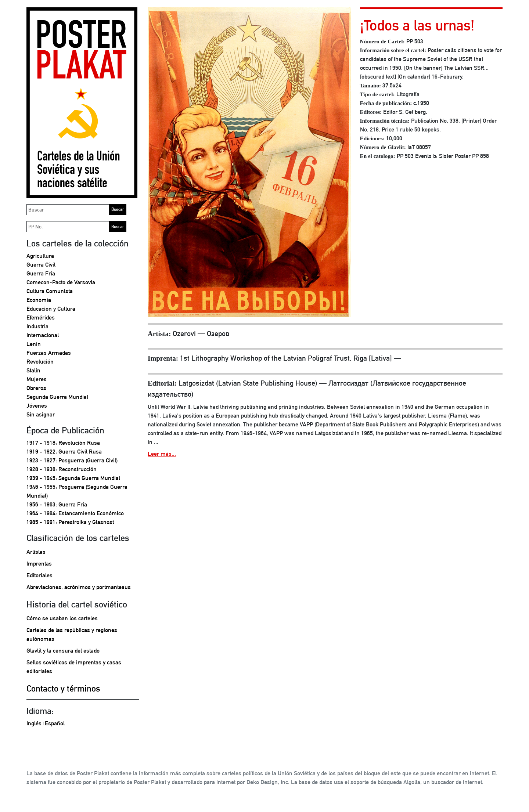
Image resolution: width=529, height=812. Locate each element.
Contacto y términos (63, 688)
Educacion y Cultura (51, 309)
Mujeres (37, 379)
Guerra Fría (41, 273)
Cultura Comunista (50, 291)
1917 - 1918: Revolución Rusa (63, 443)
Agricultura (40, 256)
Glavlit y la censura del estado (63, 651)
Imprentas (39, 564)
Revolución (40, 362)
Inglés (34, 723)
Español (55, 723)
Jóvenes (37, 406)
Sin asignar (41, 414)
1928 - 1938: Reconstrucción (62, 469)
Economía (39, 300)
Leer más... (162, 454)
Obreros (36, 388)
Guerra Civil (41, 265)
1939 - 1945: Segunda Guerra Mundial (73, 478)
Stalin (33, 370)
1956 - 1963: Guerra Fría (57, 504)
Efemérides (41, 317)
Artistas (36, 552)
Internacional (43, 335)
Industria (37, 326)
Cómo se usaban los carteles (62, 618)
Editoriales (39, 575)
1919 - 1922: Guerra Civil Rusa (64, 452)
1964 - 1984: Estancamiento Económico (75, 513)
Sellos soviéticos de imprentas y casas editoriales (74, 667)
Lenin (34, 344)
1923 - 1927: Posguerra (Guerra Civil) (72, 460)
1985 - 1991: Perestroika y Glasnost (70, 522)
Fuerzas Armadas (49, 353)
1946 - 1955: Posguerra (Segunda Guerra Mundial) (77, 491)
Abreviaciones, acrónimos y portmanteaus (79, 587)
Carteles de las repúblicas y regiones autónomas (72, 634)
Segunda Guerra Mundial (57, 397)
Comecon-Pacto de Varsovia (61, 282)
